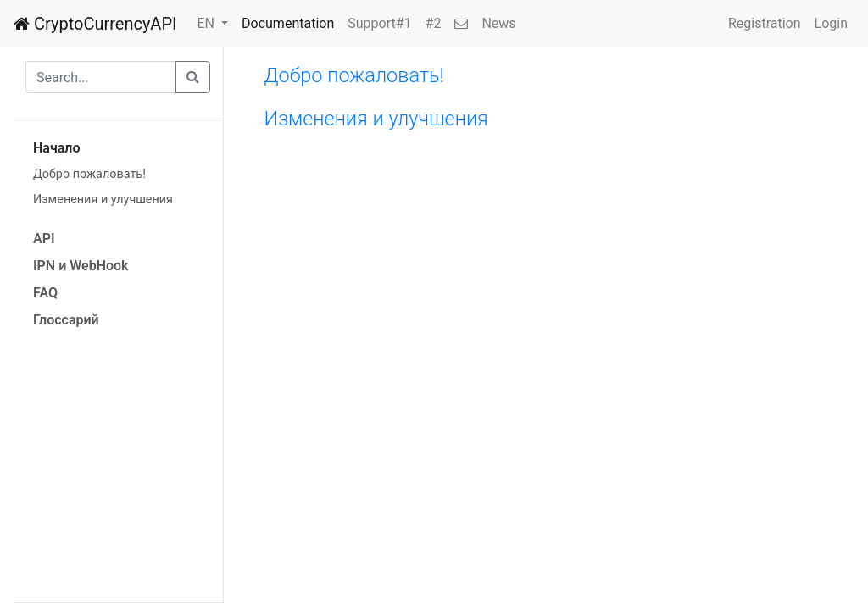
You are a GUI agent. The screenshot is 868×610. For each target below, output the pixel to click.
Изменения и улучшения (103, 200)
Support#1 (379, 23)
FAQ (45, 293)
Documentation (288, 23)
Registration (765, 23)
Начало (57, 148)
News (498, 23)
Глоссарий (66, 320)
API (44, 238)
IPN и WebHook (81, 266)
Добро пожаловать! (89, 174)
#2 (434, 23)
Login (831, 23)
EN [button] (207, 23)
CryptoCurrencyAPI (95, 24)
